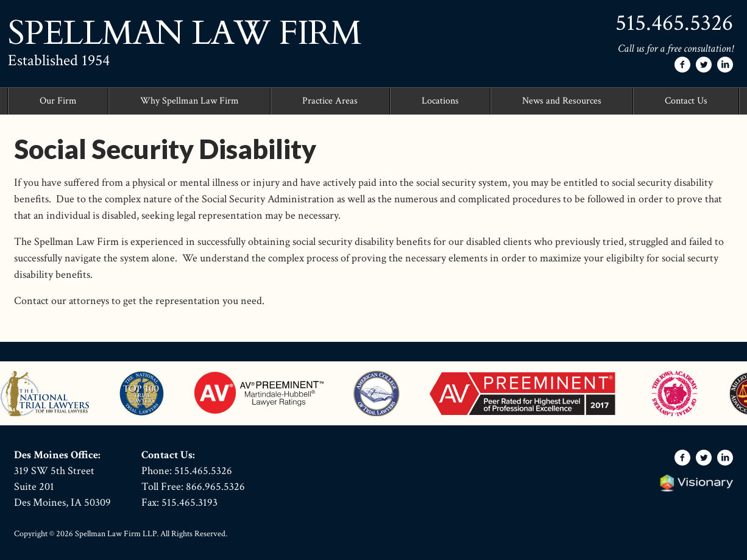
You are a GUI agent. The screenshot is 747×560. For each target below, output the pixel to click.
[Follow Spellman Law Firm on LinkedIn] (725, 65)
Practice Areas (330, 101)
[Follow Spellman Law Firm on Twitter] (704, 65)
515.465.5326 (674, 23)
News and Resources (562, 101)
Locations (440, 101)
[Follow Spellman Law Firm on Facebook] (682, 65)
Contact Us (686, 101)
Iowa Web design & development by (696, 483)
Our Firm (58, 101)
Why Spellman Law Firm (189, 101)
